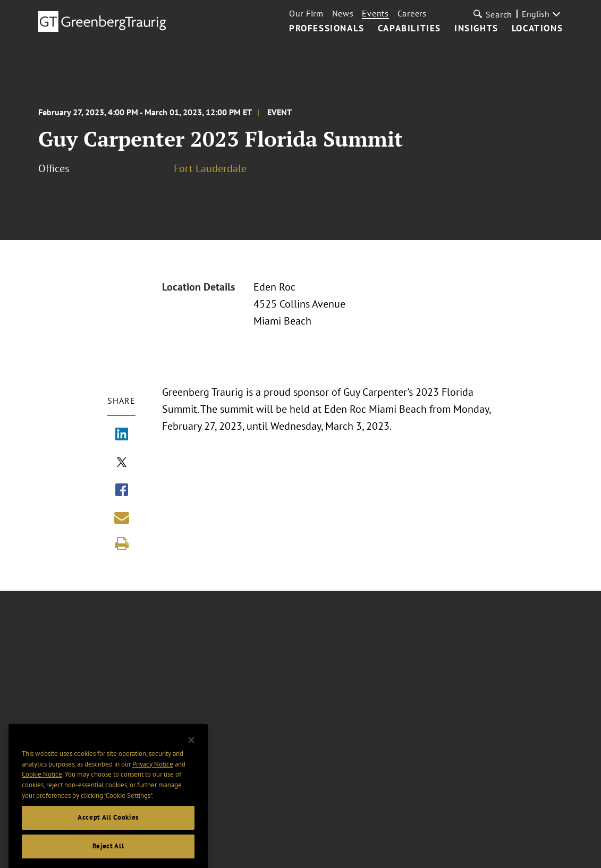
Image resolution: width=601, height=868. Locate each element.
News (343, 13)
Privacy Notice (153, 784)
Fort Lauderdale (210, 168)
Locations (537, 29)
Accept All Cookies (108, 837)
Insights (476, 29)
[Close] (191, 760)
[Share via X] (122, 463)
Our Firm (306, 13)
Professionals (327, 29)
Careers (412, 13)
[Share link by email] (122, 517)
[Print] (122, 543)
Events (375, 13)
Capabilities (409, 29)
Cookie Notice (42, 794)
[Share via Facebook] (122, 491)
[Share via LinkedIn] (122, 435)
